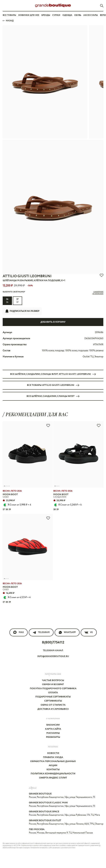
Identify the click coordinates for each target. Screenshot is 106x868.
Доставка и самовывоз (53, 709)
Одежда (67, 15)
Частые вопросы (53, 680)
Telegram (41, 632)
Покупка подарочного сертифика (53, 689)
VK (89, 632)
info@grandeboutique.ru (53, 656)
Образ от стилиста (53, 705)
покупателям (53, 674)
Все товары (9, 15)
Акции (53, 766)
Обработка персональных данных (53, 761)
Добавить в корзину (53, 322)
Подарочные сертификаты (53, 697)
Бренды (46, 15)
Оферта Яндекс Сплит (53, 778)
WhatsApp (67, 632)
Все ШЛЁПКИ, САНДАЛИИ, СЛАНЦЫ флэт (53, 396)
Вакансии (53, 725)
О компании (53, 718)
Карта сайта (53, 729)
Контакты (53, 770)
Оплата (53, 693)
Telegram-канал (53, 651)
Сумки (56, 15)
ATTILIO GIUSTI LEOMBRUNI (27, 276)
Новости (53, 753)
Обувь (78, 15)
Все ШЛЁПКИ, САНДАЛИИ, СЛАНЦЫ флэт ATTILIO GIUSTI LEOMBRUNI (53, 374)
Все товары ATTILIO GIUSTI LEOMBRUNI (53, 385)
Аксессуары (91, 15)
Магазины (53, 733)
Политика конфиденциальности (53, 774)
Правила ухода (53, 757)
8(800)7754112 (53, 642)
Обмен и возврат (53, 685)
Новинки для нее (29, 15)
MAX (19, 632)
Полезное (53, 746)
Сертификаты (53, 701)
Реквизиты (53, 737)
